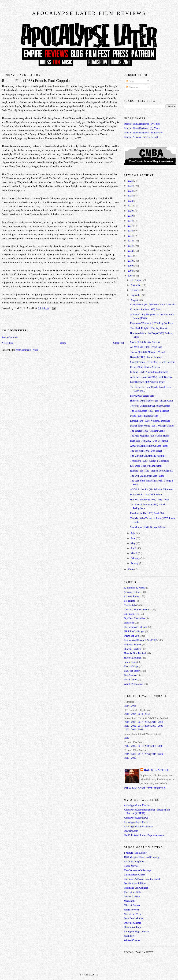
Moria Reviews (132, 910)
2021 (131, 206)
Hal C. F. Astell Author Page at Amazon (144, 835)
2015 (131, 236)
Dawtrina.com (131, 831)
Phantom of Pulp (132, 927)
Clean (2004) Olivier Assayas (145, 367)
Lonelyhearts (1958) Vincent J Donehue (150, 421)
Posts (130, 81)
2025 (131, 186)
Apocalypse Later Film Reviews (89, 13)
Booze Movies (131, 866)
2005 (140, 729)
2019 (131, 216)
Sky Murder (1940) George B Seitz (148, 527)
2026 (131, 181)
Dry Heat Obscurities (135, 618)
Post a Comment (10, 337)
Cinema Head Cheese (135, 875)
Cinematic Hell (131, 614)
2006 (134, 729)
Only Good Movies (133, 918)
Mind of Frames (132, 905)
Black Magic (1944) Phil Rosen (146, 494)
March (134, 553)
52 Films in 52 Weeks (135, 588)
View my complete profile (145, 788)
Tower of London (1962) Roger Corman (150, 406)
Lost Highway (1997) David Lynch (148, 382)
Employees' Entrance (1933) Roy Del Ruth (152, 323)
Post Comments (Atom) (27, 350)
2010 (131, 261)
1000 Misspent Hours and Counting (142, 857)
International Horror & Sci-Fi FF (140, 640)
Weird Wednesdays (133, 684)
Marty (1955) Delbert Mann (144, 416)
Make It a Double (133, 645)
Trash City (129, 936)
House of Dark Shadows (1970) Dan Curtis (152, 401)
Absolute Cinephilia (134, 861)
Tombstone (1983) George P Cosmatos (149, 461)
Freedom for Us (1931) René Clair (147, 513)
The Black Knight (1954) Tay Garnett (149, 328)
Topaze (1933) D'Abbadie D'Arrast (148, 352)
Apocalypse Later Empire (137, 805)
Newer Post (8, 343)
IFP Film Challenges (134, 631)
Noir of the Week (132, 914)
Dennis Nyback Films (135, 883)
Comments (133, 87)
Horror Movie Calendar (136, 627)
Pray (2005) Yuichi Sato (142, 396)
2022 (131, 201)
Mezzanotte (130, 901)
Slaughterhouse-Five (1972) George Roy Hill (153, 362)
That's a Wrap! (131, 666)
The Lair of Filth (132, 892)
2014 (131, 241)
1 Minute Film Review (135, 853)
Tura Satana (130, 675)
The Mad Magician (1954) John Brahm (150, 436)
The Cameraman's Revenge (138, 870)
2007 (131, 276)
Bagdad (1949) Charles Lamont (146, 357)
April (134, 548)
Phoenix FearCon (133, 649)
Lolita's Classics (132, 896)
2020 (131, 211)
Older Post (119, 343)
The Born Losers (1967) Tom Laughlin (150, 411)
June (133, 538)
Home (63, 343)
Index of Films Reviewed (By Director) (144, 133)
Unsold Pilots (131, 680)
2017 (131, 226)
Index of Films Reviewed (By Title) (142, 124)
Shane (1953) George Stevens (145, 342)
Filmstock (129, 623)
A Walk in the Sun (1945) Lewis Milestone (152, 489)
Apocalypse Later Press (136, 822)
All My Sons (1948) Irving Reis (146, 347)
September (136, 295)
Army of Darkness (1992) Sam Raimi (149, 446)
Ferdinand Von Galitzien (136, 888)
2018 (131, 221)
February (136, 558)
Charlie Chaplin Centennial (138, 610)
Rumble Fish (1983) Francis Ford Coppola (36, 81)
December (136, 280)
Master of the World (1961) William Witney (152, 426)
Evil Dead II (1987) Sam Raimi (146, 466)
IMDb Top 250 (131, 636)
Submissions (130, 662)
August (135, 300)
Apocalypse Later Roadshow (138, 826)
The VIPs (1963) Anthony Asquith (147, 456)
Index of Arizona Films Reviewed (141, 137)
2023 (131, 196)
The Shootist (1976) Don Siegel (146, 451)
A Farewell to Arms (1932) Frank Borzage (151, 377)
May (133, 543)
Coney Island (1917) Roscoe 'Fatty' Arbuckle (153, 304)
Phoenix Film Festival (135, 653)
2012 (131, 251)
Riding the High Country (136, 931)
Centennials (130, 605)
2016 (131, 231)
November (136, 285)
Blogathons (130, 601)
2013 (131, 246)
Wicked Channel (132, 940)
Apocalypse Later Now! (136, 818)
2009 (131, 266)
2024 (131, 191)
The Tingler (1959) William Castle (147, 431)
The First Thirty (132, 671)
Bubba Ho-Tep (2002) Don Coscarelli (149, 441)
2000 (131, 569)
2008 (131, 271)
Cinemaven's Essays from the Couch (142, 879)
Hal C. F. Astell (157, 770)
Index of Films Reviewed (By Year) (142, 128)
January (135, 563)
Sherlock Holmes (133, 658)
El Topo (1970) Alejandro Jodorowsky (149, 372)
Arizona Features (132, 592)
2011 (131, 256)
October (135, 290)
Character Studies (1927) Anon (146, 309)
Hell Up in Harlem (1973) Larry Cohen (150, 500)
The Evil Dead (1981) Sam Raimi (147, 476)
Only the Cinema (132, 923)
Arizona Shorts (131, 596)
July (133, 533)
